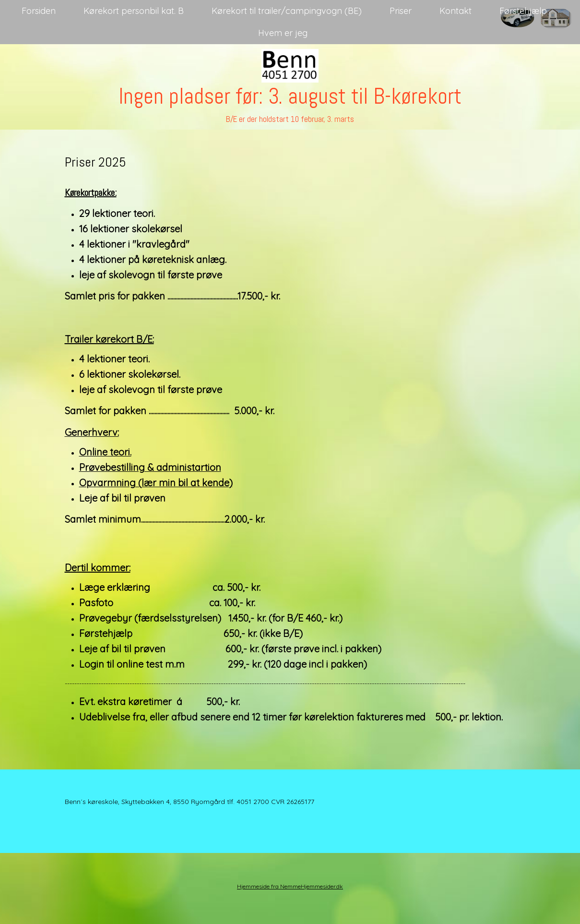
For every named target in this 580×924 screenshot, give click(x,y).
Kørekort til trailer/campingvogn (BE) (287, 11)
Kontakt (456, 11)
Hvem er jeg (283, 33)
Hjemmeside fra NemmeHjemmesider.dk (290, 886)
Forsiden (39, 11)
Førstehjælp (523, 11)
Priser (401, 11)
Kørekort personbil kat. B (134, 11)
